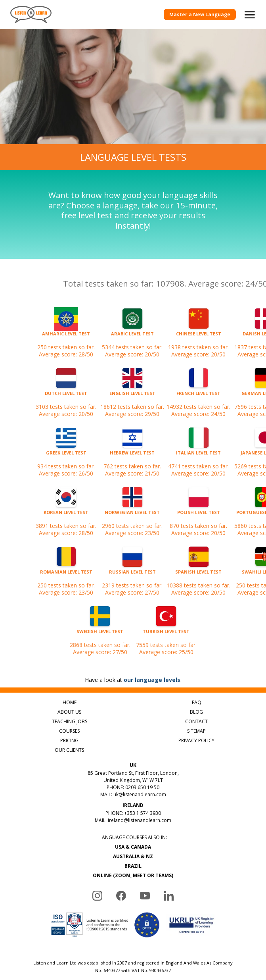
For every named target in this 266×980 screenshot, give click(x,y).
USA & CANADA (133, 847)
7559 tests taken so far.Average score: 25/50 (166, 634)
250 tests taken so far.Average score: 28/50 (66, 337)
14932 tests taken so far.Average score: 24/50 (198, 396)
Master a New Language (200, 14)
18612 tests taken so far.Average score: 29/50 (132, 396)
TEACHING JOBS (70, 721)
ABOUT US (69, 712)
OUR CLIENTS (69, 750)
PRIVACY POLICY (196, 740)
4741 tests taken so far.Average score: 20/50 (198, 456)
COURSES (69, 731)
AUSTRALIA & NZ (133, 856)
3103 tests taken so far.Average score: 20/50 (66, 396)
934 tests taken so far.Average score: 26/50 (66, 456)
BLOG (196, 712)
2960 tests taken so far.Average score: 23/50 (132, 515)
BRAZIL (133, 866)
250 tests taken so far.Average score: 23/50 (66, 575)
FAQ (197, 702)
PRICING (69, 740)
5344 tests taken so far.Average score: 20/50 (132, 337)
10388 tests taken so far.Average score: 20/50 (198, 575)
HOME (70, 702)
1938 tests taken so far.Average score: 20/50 (198, 337)
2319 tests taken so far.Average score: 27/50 (132, 575)
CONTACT (196, 721)
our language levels (152, 680)
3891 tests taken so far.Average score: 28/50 (66, 515)
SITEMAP (196, 731)
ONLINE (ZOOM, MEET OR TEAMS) (133, 875)
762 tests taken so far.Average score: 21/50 (132, 456)
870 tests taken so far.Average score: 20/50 (198, 515)
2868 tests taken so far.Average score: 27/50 (100, 634)
